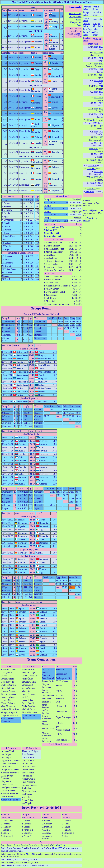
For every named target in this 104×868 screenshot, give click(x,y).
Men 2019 (99, 64)
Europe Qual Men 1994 (54, 227)
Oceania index (87, 25)
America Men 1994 (52, 236)
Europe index (86, 14)
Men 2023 (99, 52)
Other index (96, 34)
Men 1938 (90, 192)
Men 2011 (99, 86)
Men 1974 (94, 160)
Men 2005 (99, 103)
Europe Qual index (98, 25)
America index (97, 14)
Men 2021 (99, 58)
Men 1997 (93, 123)
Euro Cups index (90, 29)
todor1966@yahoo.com (93, 210)
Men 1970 (92, 166)
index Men (93, 44)
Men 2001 (99, 114)
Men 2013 (99, 81)
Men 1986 (99, 143)
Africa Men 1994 (51, 233)
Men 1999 (93, 120)
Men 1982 (94, 149)
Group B (48, 206)
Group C (48, 212)
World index (96, 8)
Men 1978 (99, 154)
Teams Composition (76, 21)
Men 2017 (99, 69)
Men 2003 (99, 109)
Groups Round (75, 17)
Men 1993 (60, 845)
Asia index (98, 19)
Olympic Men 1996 (77, 35)
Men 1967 (91, 169)
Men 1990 (99, 137)
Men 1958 (94, 183)
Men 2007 (99, 97)
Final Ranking (75, 14)
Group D (48, 218)
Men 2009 (99, 92)
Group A (48, 199)
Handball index (87, 39)
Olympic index (87, 8)
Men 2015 (99, 75)
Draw (79, 25)
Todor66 (97, 39)
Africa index (86, 19)
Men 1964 (99, 172)
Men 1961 (94, 177)
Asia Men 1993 (50, 230)
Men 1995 (99, 126)
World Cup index (88, 34)
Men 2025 (99, 47)
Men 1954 (91, 188)
